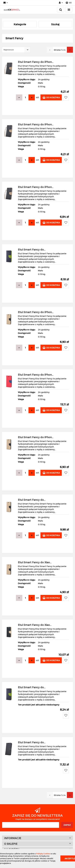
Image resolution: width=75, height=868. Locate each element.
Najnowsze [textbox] (9, 50)
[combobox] (16, 50)
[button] (69, 3)
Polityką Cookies (43, 854)
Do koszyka (51, 97)
